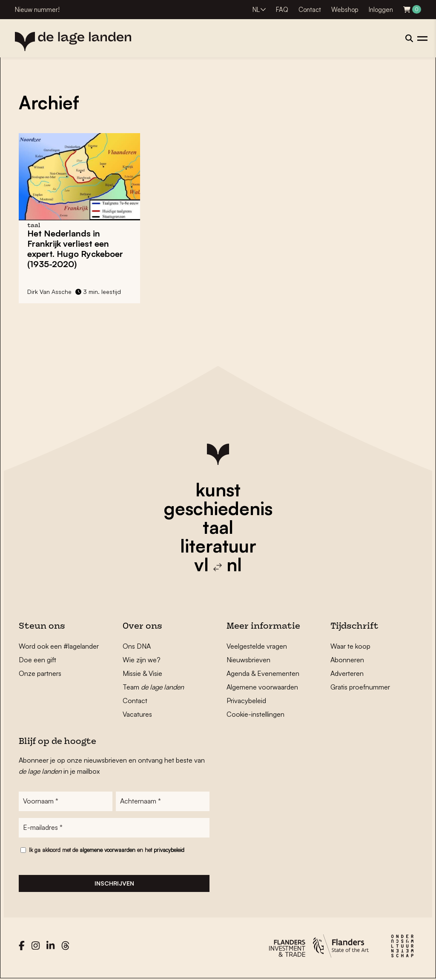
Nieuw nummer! (37, 10)
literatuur (218, 546)
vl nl (218, 564)
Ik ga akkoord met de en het (107, 850)
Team (153, 687)
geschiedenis (218, 508)
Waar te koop (350, 646)
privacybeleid (169, 850)
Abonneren (347, 660)
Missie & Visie (142, 673)
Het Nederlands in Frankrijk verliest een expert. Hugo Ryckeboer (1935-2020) (75, 249)
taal (218, 527)
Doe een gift (37, 660)
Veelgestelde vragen (257, 646)
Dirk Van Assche (49, 292)
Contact (310, 10)
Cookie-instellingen (255, 714)
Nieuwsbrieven (248, 660)
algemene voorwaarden (108, 850)
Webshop (345, 10)
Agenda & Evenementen (263, 673)
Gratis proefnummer (360, 687)
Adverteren (347, 673)
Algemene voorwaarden (262, 687)
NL (256, 10)
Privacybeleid (246, 701)
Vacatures (137, 714)
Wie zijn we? (142, 660)
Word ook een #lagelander (59, 646)
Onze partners (40, 673)
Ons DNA (137, 646)
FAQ (282, 10)
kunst (218, 490)
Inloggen (381, 10)
